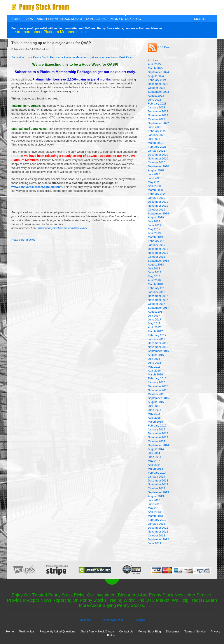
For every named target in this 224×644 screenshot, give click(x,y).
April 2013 (154, 512)
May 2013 (154, 508)
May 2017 (154, 323)
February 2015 (157, 426)
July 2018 (154, 268)
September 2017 (158, 308)
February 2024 (157, 80)
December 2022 (158, 111)
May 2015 (154, 414)
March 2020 (155, 190)
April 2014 (154, 465)
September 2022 (158, 123)
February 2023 (157, 104)
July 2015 (154, 406)
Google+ (140, 620)
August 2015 (156, 402)
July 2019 (154, 221)
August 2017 (156, 312)
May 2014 (154, 461)
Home (16, 19)
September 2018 (158, 261)
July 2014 (154, 453)
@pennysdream (113, 620)
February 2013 (157, 520)
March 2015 (155, 422)
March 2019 (155, 237)
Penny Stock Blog (125, 19)
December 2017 (158, 296)
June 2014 (155, 457)
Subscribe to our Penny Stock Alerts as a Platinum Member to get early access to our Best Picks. (72, 57)
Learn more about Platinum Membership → (49, 32)
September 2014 (158, 445)
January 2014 (157, 477)
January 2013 (157, 524)
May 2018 (154, 276)
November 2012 (158, 532)
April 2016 (154, 371)
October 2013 (157, 488)
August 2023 (156, 96)
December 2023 (158, 84)
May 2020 (154, 182)
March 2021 (155, 143)
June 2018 (155, 272)
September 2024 (158, 72)
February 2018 (157, 288)
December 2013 (158, 480)
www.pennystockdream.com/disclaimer (63, 228)
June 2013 (155, 504)
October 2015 (157, 394)
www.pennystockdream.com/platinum (37, 187)
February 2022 (157, 131)
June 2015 (155, 410)
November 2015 (158, 390)
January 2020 (157, 198)
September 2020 (158, 166)
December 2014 (158, 433)
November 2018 (158, 253)
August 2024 (156, 76)
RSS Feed (159, 47)
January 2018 (157, 292)
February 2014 (157, 473)
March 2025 (155, 68)
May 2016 (154, 367)
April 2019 (154, 233)
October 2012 (157, 535)
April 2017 (154, 327)
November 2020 (158, 158)
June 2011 (155, 543)
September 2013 (158, 492)
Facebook (85, 620)
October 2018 (157, 257)
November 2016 (158, 347)
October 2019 (157, 210)
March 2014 (155, 469)
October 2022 (157, 119)
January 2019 (157, 245)
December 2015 (158, 386)
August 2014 (156, 449)
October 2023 (157, 88)
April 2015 (154, 418)
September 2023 (158, 92)
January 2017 (157, 339)
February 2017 (157, 335)
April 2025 (154, 64)
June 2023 (155, 100)
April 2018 (154, 280)
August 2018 (156, 265)
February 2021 (157, 147)
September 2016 (158, 351)
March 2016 (155, 374)
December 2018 (158, 249)
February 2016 (157, 378)
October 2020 (157, 162)
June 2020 (155, 178)
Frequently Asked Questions (57, 631)
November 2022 (158, 115)
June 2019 (155, 225)
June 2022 (155, 127)
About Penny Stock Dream (59, 19)
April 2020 (154, 186)
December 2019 (158, 202)
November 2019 (158, 206)
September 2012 (158, 539)
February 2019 (157, 241)
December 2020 (158, 155)
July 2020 (154, 174)
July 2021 (154, 139)
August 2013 (156, 496)
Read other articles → (25, 240)
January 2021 (157, 151)
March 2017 (155, 331)
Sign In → (202, 19)
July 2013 (154, 500)
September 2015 (158, 398)
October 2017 (157, 304)
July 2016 (154, 359)
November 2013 (158, 484)
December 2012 (158, 528)
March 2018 (155, 284)
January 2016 (157, 382)
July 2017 (154, 316)
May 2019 (154, 229)
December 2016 (158, 343)
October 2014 (157, 441)
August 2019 (156, 217)
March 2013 (155, 516)
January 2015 (157, 429)
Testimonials (27, 631)
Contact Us (96, 19)
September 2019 (158, 213)
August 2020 (156, 170)
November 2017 (158, 300)
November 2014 (158, 437)
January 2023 (157, 107)
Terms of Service (195, 631)
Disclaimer (173, 631)
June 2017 (155, 319)
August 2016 (156, 355)
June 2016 (155, 363)
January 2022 (157, 135)
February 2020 (157, 194)
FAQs (29, 19)
